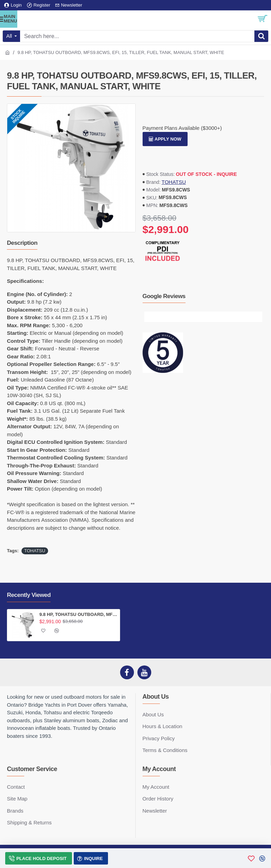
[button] (150, 317)
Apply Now (168, 139)
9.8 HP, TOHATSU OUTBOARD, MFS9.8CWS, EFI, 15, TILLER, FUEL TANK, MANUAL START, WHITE (78, 614)
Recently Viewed (29, 595)
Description (22, 243)
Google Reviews (164, 296)
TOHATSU (174, 182)
